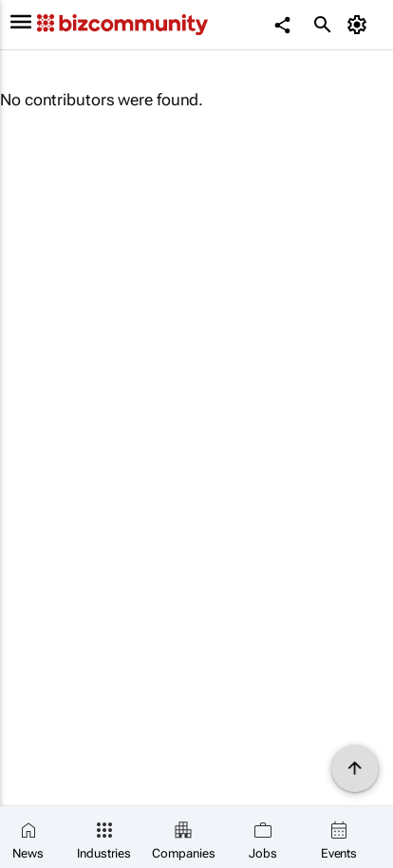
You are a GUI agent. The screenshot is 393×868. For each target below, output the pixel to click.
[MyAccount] (360, 25)
